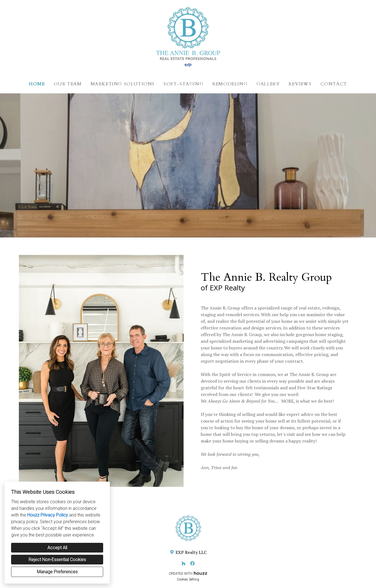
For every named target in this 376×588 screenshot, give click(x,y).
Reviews (300, 84)
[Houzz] (184, 563)
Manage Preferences (57, 572)
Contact (334, 84)
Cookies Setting (188, 579)
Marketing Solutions (123, 84)
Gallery (268, 84)
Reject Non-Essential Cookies (57, 560)
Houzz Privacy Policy (48, 515)
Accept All (57, 548)
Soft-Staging (184, 84)
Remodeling (230, 84)
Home (37, 84)
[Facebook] (192, 563)
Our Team (68, 84)
